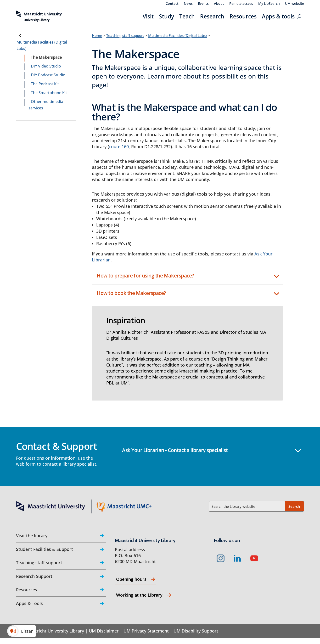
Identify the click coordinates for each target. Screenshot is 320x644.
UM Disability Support (196, 631)
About (219, 4)
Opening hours (131, 579)
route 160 (119, 147)
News (188, 4)
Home (97, 35)
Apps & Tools (29, 603)
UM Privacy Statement (146, 631)
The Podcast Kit (45, 84)
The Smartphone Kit (49, 93)
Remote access (241, 4)
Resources (243, 16)
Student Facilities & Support (45, 549)
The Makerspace (46, 57)
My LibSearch (269, 4)
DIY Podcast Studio (48, 75)
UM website (295, 4)
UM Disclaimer (104, 631)
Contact (172, 4)
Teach (187, 16)
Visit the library (32, 536)
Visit (148, 16)
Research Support (34, 576)
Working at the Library (139, 595)
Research (212, 16)
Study (166, 16)
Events (203, 4)
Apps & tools (278, 16)
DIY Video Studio (46, 66)
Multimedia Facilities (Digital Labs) (42, 45)
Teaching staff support (125, 35)
